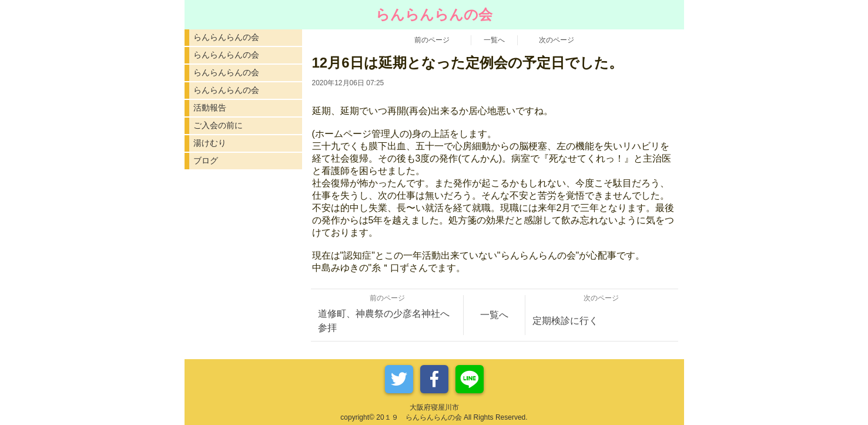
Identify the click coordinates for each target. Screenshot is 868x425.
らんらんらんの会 (226, 37)
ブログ (206, 160)
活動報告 (210, 108)
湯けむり (210, 143)
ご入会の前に (218, 125)
